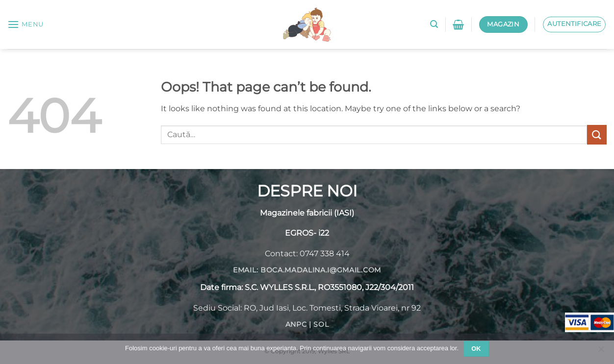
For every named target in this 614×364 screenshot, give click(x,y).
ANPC (296, 324)
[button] (26, 24)
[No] (601, 352)
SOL (321, 324)
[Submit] (597, 134)
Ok (476, 349)
